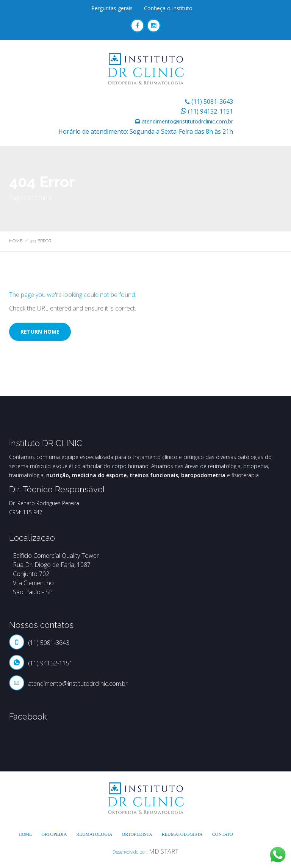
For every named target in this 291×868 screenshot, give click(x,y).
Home (16, 241)
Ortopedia (54, 834)
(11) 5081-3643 (212, 101)
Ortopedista (137, 834)
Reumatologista (182, 834)
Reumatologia (94, 834)
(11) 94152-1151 (210, 111)
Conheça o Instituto (168, 8)
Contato (223, 834)
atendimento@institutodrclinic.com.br (187, 121)
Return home (40, 332)
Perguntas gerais (112, 8)
